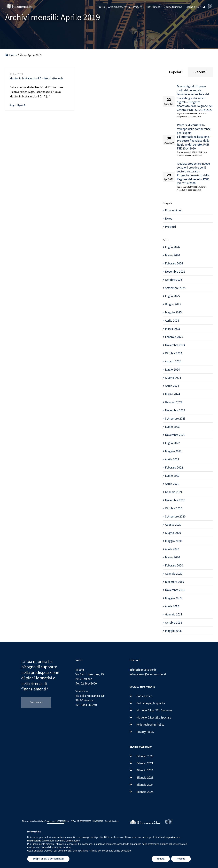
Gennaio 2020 (174, 574)
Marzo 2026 (172, 255)
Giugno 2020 (173, 533)
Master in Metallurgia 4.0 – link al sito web (36, 78)
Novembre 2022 (175, 435)
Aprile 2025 (172, 320)
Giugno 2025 (173, 304)
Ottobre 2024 (174, 353)
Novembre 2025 (175, 272)
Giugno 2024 (173, 378)
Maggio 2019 (173, 598)
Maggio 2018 (173, 631)
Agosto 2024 (173, 361)
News (169, 218)
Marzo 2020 (172, 557)
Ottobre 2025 (174, 280)
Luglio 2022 (172, 443)
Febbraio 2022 (174, 467)
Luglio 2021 (172, 476)
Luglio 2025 (172, 296)
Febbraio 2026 (174, 263)
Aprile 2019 (172, 606)
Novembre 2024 (175, 345)
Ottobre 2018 (174, 623)
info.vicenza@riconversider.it (148, 674)
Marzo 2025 (172, 329)
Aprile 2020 (172, 549)
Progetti (170, 227)
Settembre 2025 (175, 288)
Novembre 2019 (175, 590)
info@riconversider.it (143, 670)
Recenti (200, 72)
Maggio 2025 (173, 312)
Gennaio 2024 (174, 402)
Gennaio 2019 (174, 614)
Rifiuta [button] (161, 859)
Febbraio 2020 (174, 565)
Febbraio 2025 (174, 337)
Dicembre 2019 (174, 582)
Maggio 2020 (173, 541)
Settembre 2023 (175, 418)
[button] (204, 7)
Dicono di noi (173, 210)
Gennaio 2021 (174, 492)
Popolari (176, 72)
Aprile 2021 (172, 484)
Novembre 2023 (175, 410)
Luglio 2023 (172, 427)
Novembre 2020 (175, 500)
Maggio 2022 (173, 451)
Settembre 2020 (175, 516)
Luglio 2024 (172, 369)
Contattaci (36, 702)
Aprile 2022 (172, 459)
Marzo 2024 (172, 394)
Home (11, 55)
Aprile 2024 (172, 386)
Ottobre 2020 (174, 508)
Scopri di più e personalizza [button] (48, 859)
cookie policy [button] (73, 841)
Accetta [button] (181, 859)
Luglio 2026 (172, 247)
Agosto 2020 (173, 525)
